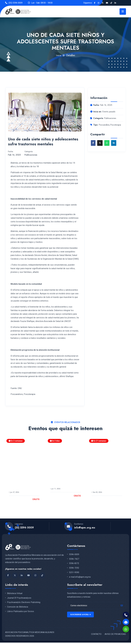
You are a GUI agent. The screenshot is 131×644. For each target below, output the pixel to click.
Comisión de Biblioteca (18, 607)
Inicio (59, 55)
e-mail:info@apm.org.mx (80, 577)
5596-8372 (74, 563)
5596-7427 (74, 559)
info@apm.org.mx (85, 528)
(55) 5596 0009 (15, 3)
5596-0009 (74, 554)
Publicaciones (31, 155)
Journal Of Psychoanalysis (19, 598)
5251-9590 (74, 572)
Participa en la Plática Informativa (62, 482)
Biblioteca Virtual (15, 593)
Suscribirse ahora (81, 615)
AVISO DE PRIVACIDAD (115, 636)
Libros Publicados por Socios (21, 611)
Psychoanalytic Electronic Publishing (24, 602)
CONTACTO (96, 636)
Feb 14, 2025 (14, 155)
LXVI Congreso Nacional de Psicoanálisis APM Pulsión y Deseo (107, 484)
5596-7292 (74, 568)
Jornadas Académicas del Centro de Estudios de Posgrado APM (23, 484)
